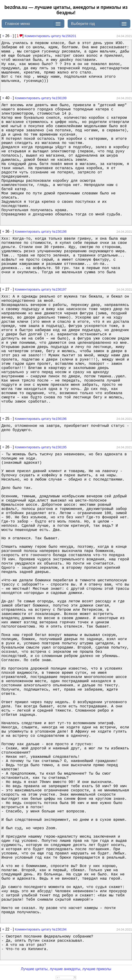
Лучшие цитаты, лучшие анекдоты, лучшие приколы (66, 969)
